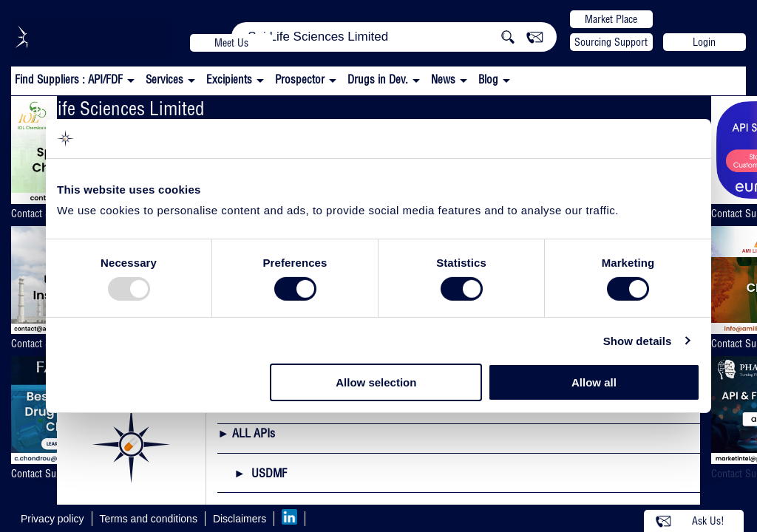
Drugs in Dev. (378, 79)
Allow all (594, 382)
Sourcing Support (611, 42)
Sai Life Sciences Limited (113, 108)
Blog (488, 79)
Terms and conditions (149, 519)
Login (704, 42)
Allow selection (376, 382)
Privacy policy (52, 519)
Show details (638, 341)
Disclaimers (240, 519)
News (443, 79)
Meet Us (231, 43)
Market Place (611, 19)
